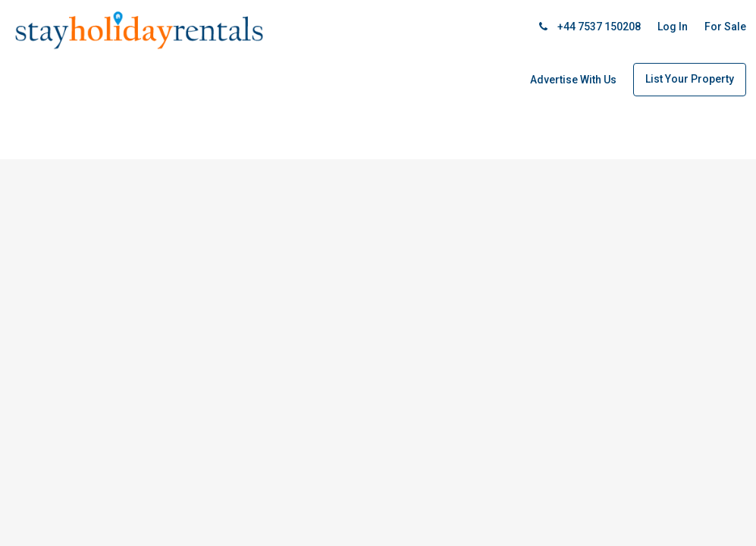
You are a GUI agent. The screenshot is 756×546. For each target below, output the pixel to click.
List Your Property (690, 79)
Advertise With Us (573, 80)
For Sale (725, 27)
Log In (673, 27)
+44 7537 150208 (590, 27)
